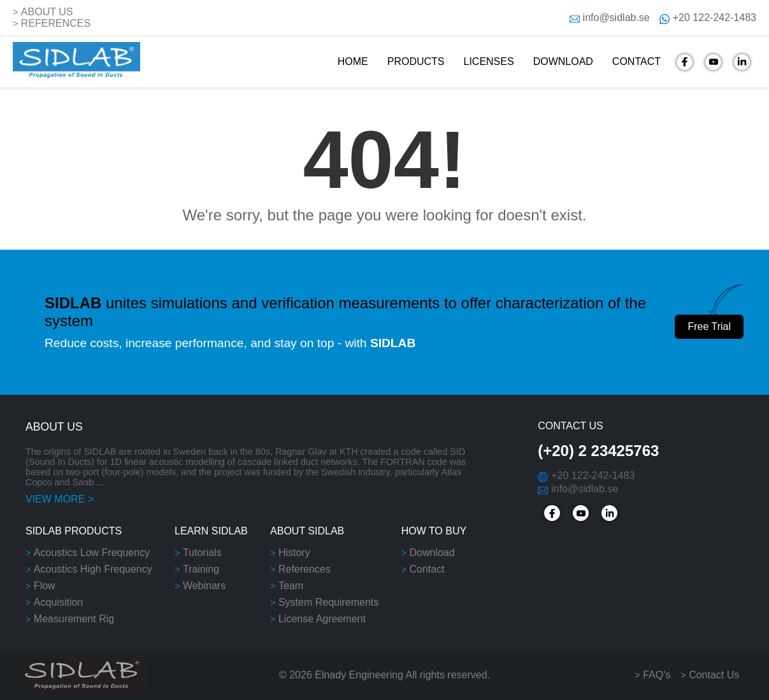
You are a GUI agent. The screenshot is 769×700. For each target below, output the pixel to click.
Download (432, 553)
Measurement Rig (74, 619)
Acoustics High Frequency (93, 569)
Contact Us (714, 675)
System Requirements (328, 602)
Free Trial (709, 326)
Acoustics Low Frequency (92, 553)
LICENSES (488, 61)
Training (201, 569)
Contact (427, 569)
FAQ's (657, 675)
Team (291, 586)
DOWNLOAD (563, 61)
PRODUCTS (416, 61)
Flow (45, 586)
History (294, 553)
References (305, 569)
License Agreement (322, 619)
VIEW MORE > (60, 499)
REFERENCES (56, 23)
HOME (353, 61)
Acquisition (58, 602)
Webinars (204, 586)
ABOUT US (47, 12)
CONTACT (636, 61)
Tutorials (202, 553)
